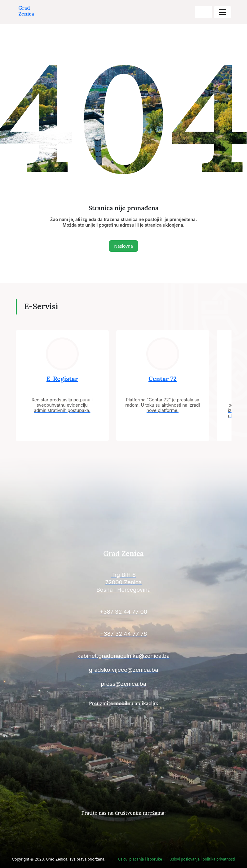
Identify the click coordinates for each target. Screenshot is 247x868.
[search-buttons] (204, 12)
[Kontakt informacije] (124, 583)
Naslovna (123, 246)
